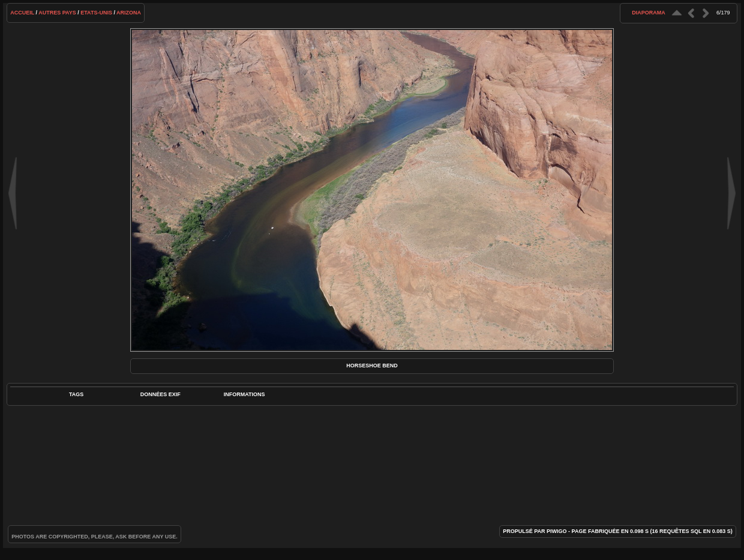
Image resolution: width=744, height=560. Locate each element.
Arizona (129, 13)
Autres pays (57, 13)
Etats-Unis (96, 13)
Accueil (22, 13)
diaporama (649, 13)
